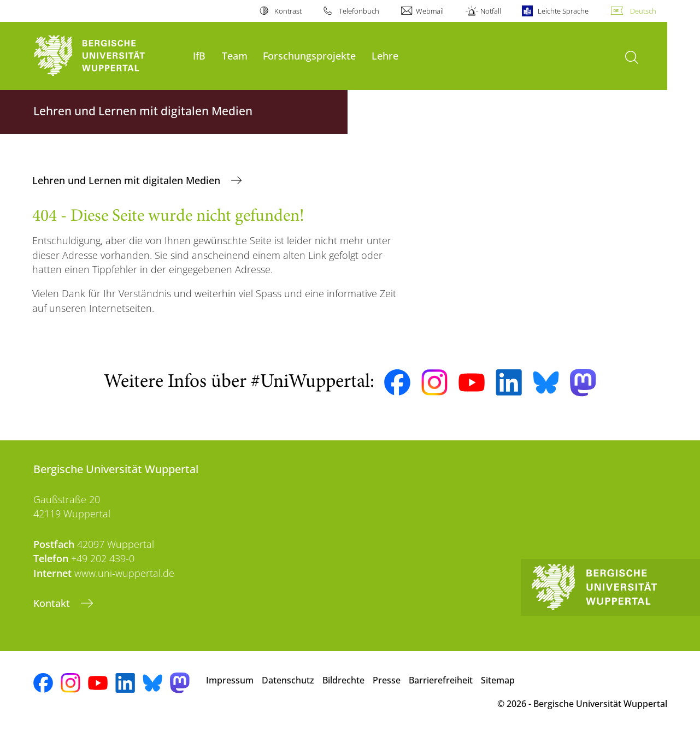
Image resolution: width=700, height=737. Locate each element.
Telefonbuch (359, 11)
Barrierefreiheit (441, 680)
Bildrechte (343, 680)
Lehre (385, 55)
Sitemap (498, 680)
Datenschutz (288, 680)
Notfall (491, 11)
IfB (199, 55)
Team (235, 55)
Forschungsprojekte (309, 55)
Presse (387, 680)
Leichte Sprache (563, 11)
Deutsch (643, 11)
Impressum (230, 680)
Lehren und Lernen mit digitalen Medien (128, 180)
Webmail (430, 11)
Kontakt (53, 603)
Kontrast (288, 11)
